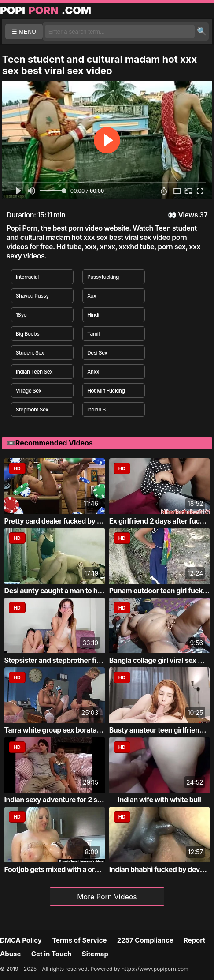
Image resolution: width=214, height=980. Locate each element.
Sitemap (95, 954)
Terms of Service (79, 940)
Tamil (93, 334)
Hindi (93, 315)
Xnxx (93, 372)
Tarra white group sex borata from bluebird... (76, 730)
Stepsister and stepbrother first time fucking (76, 660)
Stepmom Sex (32, 410)
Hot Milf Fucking (106, 391)
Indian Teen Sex (34, 372)
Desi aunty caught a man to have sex (63, 591)
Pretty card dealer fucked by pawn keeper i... (76, 521)
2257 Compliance (145, 940)
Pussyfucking (103, 277)
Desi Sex (97, 353)
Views (188, 215)
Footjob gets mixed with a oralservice (64, 869)
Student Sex (30, 353)
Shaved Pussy (32, 296)
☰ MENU (24, 32)
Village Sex (29, 391)
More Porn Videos (107, 897)
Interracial (27, 277)
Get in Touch (52, 954)
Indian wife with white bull (160, 800)
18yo (21, 315)
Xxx (92, 296)
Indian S (96, 410)
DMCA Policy (21, 940)
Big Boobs (28, 334)
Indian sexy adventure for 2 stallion (61, 800)
